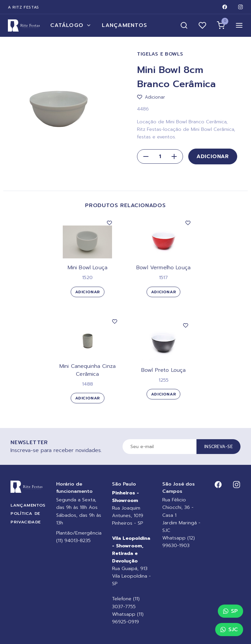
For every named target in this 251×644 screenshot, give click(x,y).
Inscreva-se (218, 447)
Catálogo (71, 25)
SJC (229, 630)
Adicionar (213, 156)
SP (230, 611)
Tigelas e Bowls (160, 54)
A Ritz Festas (23, 7)
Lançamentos (125, 25)
